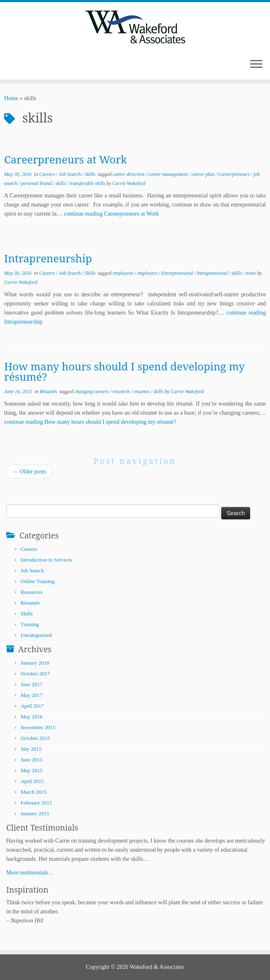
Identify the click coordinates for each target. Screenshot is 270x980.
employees (123, 273)
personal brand (37, 183)
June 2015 (32, 760)
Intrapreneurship (48, 258)
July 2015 (31, 749)
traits (251, 273)
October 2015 (35, 738)
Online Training (38, 581)
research (122, 392)
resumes (142, 392)
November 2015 (38, 727)
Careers (48, 174)
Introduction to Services (47, 560)
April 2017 (32, 706)
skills (61, 183)
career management (169, 174)
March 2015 (34, 792)
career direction (129, 174)
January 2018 (35, 663)
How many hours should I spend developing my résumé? (124, 372)
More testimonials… (30, 873)
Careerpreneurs (235, 174)
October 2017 (35, 674)
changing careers (92, 392)
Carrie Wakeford (129, 183)
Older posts (29, 472)
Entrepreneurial (178, 273)
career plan (203, 174)
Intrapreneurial (213, 273)
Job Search (70, 174)
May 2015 (32, 770)
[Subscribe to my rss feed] (12, 65)
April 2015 (32, 781)
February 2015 (36, 803)
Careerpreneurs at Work (66, 160)
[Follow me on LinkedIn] (23, 65)
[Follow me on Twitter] (18, 65)
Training (30, 624)
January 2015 (35, 813)
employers (148, 273)
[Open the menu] (256, 65)
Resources (32, 592)
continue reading (111, 214)
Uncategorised (36, 635)
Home (11, 98)
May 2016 (32, 717)
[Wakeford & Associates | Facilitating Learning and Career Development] (135, 27)
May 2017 (32, 695)
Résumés (49, 392)
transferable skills (88, 183)
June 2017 (32, 684)
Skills (91, 174)
